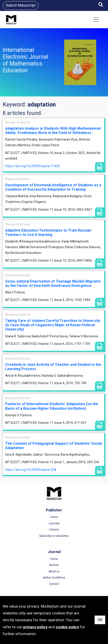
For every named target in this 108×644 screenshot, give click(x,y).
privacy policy (35, 627)
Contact (54, 530)
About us (54, 571)
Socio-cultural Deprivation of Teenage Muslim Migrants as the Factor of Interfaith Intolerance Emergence (53, 283)
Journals (54, 523)
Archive (54, 565)
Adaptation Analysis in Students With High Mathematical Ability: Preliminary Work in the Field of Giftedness (53, 131)
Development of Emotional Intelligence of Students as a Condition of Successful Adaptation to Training (53, 187)
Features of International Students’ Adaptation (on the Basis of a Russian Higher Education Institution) (52, 406)
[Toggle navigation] (96, 20)
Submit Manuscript (21, 5)
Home (54, 517)
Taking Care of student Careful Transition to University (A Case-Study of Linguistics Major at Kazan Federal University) (53, 325)
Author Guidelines (54, 578)
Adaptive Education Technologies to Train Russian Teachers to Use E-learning (48, 232)
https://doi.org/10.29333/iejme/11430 (33, 166)
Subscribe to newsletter (54, 536)
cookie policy (67, 627)
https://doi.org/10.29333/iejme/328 (31, 470)
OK (100, 620)
